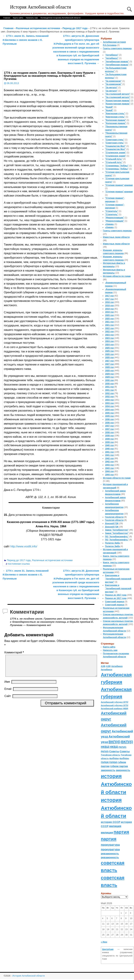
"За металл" (111, 88)
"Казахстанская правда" (118, 101)
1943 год (109, 465)
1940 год (109, 445)
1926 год (109, 354)
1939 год (109, 439)
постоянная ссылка (19, 564)
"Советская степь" (115, 140)
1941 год (109, 452)
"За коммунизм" (113, 81)
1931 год (109, 387)
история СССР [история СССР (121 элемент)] (111, 822)
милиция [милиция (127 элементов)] (115, 826)
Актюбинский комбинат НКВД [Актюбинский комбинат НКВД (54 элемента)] (114, 708)
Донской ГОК (112, 523)
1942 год (109, 458)
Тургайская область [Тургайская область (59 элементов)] (110, 755)
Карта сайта (18, 18)
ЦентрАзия (108, 949)
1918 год (109, 302)
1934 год (109, 406)
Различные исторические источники (38, 28)
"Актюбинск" (112, 55)
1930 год (109, 380)
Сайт (8, 700)
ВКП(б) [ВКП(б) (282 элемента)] (114, 742)
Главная (7, 18)
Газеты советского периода (117, 48)
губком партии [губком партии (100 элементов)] (119, 766)
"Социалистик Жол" (115, 146)
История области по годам (117, 276)
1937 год (109, 426)
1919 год (109, 309)
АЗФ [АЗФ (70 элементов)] (103, 666)
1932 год (109, 393)
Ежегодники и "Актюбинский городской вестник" (118, 579)
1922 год (109, 328)
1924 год (109, 341)
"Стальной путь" (114, 159)
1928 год (109, 367)
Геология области (114, 517)
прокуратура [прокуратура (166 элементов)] (110, 845)
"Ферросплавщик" (115, 218)
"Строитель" (112, 211)
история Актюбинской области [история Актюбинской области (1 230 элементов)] (116, 784)
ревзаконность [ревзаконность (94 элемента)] (110, 854)
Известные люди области (116, 237)
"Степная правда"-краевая (119, 185)
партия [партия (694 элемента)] (121, 832)
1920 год (109, 315)
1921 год (109, 322)
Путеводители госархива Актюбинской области (60, 18)
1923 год (109, 335)
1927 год (109, 361)
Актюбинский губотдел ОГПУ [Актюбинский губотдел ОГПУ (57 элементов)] (115, 702)
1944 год (109, 471)
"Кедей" (109, 107)
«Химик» (109, 224)
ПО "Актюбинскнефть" (117, 537)
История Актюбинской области (41, 7)
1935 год (109, 413)
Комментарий (14, 652)
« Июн (104, 942)
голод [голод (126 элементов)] (105, 762)
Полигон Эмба (112, 543)
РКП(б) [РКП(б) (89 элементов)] (122, 747)
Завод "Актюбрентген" (117, 530)
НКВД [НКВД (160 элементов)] (105, 747)
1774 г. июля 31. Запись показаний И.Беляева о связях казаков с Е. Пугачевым (26, 40)
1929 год (109, 374)
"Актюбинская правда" (117, 62)
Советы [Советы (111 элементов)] (114, 751)
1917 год (109, 296)
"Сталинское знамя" (116, 153)
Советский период (115, 602)
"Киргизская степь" (115, 114)
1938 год (109, 432)
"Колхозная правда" (116, 120)
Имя (7, 686)
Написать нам (32, 18)
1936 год (109, 419)
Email (8, 693)
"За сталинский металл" (118, 94)
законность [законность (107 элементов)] (108, 770)
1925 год (109, 348)
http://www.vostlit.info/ (24, 546)
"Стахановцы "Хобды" (117, 166)
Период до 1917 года (75, 28)
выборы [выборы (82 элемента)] (114, 758)
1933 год (109, 400)
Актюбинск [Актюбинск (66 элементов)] (117, 666)
